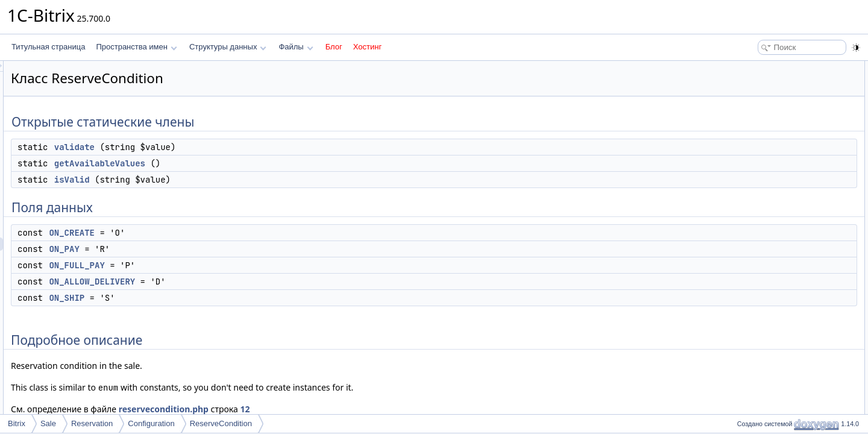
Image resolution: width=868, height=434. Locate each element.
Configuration (151, 423)
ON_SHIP (217, 298)
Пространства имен (136, 47)
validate (225, 147)
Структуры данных (228, 47)
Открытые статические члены (784, 68)
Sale (48, 423)
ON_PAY (215, 249)
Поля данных (756, 121)
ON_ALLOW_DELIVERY (243, 281)
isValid (223, 180)
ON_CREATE (222, 233)
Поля (742, 266)
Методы (747, 213)
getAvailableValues (250, 163)
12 (395, 409)
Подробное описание (769, 200)
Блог (334, 47)
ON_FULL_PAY (227, 265)
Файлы (296, 47)
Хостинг (367, 47)
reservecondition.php (314, 409)
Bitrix (17, 423)
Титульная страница (48, 47)
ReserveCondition (221, 423)
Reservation (92, 423)
